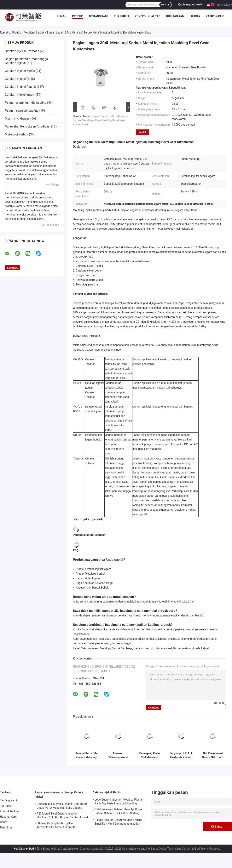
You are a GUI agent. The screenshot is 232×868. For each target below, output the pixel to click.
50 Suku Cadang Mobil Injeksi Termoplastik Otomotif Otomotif (56, 825)
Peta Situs (6, 827)
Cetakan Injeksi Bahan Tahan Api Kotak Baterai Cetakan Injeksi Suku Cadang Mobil (119, 812)
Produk (77, 16)
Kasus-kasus (215, 16)
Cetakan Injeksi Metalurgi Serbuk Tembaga (107, 648)
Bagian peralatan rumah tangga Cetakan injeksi (60, 795)
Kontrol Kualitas (148, 16)
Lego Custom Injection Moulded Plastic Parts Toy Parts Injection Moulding (119, 802)
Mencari (165, 5)
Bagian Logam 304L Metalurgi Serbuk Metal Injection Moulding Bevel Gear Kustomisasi (100, 120)
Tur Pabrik (122, 16)
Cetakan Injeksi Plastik (20, 87)
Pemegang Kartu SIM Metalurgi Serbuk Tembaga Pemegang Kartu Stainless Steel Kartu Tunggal (149, 755)
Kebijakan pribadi (24, 849)
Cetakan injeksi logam (20, 95)
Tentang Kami (98, 16)
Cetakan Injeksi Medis (20, 71)
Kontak (143, 132)
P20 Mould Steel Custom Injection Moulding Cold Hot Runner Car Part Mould (62, 815)
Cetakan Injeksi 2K (17, 79)
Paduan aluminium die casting (26, 103)
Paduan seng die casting (22, 111)
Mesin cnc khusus (17, 119)
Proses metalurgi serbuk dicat (191, 648)
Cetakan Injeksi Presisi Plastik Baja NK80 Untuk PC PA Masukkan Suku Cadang (62, 806)
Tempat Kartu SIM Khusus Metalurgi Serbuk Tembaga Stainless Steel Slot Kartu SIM (86, 755)
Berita (196, 16)
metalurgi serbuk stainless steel (153, 648)
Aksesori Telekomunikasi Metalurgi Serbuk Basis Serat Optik (118, 755)
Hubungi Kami (176, 16)
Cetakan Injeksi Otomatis (22, 51)
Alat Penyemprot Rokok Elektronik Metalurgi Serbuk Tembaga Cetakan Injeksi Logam (213, 755)
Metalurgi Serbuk (34, 33)
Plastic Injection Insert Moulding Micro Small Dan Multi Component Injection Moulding (118, 822)
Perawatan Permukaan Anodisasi (28, 126)
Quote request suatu (190, 4)
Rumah (61, 16)
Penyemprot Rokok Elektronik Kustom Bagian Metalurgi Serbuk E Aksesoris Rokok (181, 755)
